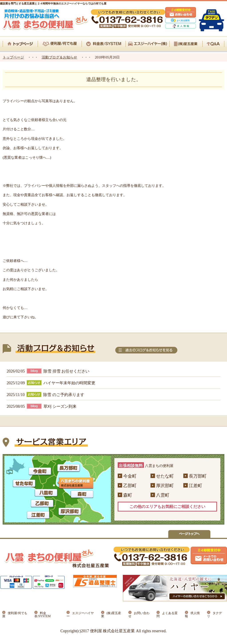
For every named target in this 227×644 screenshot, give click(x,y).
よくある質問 (167, 615)
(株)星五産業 (111, 615)
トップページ (13, 57)
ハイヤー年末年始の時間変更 (69, 383)
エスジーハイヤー (80, 615)
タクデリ (214, 615)
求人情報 (192, 615)
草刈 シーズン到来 (60, 406)
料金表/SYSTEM (42, 615)
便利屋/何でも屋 (15, 615)
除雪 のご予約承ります (64, 395)
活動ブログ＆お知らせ (59, 57)
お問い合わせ (139, 615)
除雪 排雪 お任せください (66, 371)
